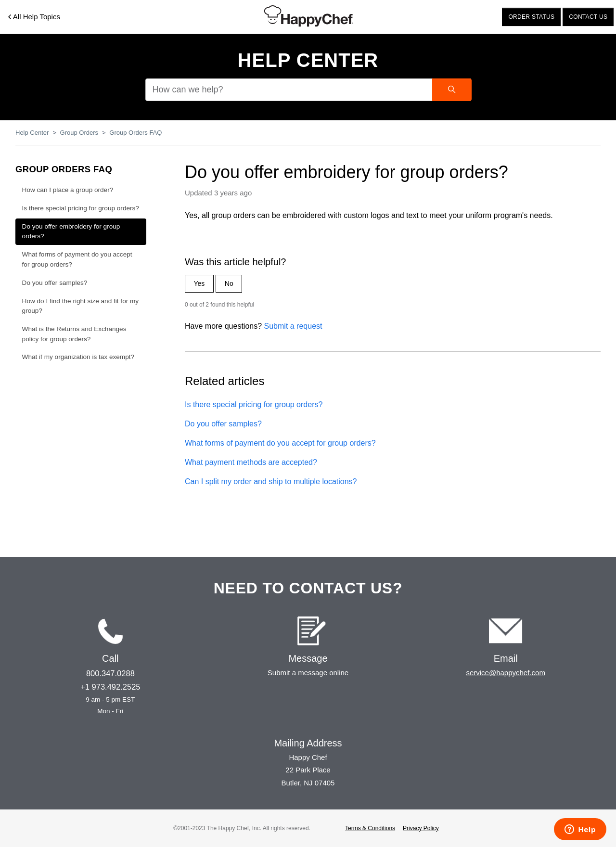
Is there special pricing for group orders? (254, 404)
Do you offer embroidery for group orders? (71, 231)
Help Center (308, 60)
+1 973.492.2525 (110, 687)
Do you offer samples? (223, 424)
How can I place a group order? (68, 190)
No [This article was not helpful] (229, 283)
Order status (531, 17)
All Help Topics (34, 17)
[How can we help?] (308, 90)
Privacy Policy (421, 828)
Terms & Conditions (370, 828)
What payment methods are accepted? (251, 462)
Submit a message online (308, 673)
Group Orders (79, 133)
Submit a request (293, 326)
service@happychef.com (505, 673)
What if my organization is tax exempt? (78, 357)
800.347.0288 (110, 673)
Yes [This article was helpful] (199, 283)
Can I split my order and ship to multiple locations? (271, 481)
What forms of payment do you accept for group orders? (280, 443)
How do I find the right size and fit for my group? (81, 306)
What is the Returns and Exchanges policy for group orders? (74, 334)
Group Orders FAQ (135, 133)
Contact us (588, 17)
